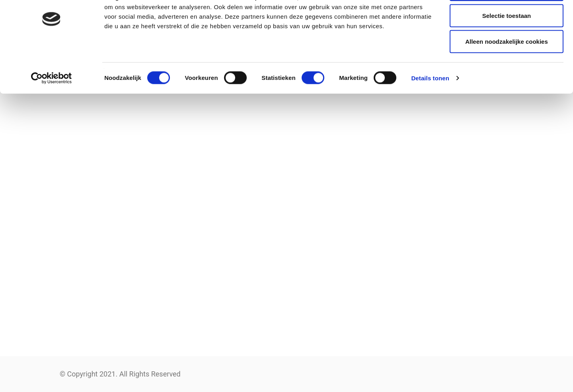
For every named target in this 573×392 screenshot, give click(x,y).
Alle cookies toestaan (506, 21)
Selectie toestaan (507, 47)
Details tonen (430, 110)
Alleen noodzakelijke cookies (507, 73)
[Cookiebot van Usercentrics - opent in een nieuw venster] (52, 110)
